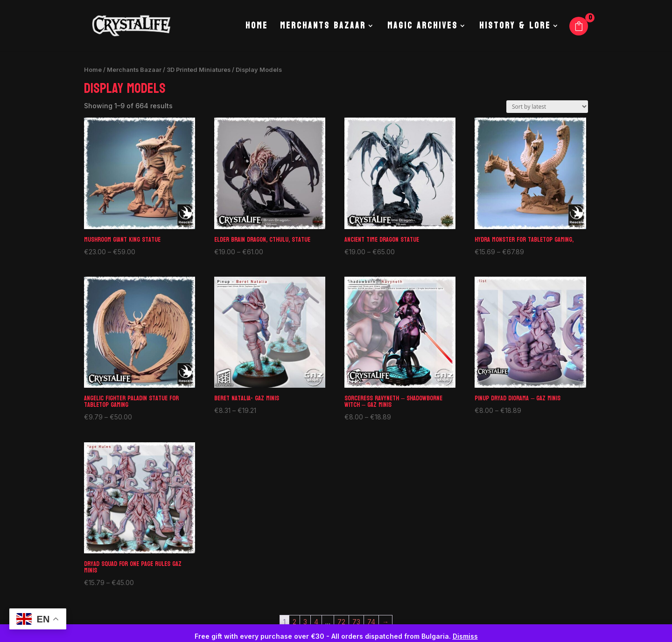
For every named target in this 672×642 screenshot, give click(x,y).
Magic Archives (423, 28)
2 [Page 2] (294, 622)
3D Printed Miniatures (199, 70)
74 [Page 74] (371, 622)
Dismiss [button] (465, 636)
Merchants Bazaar (323, 28)
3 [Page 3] (305, 622)
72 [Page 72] (341, 622)
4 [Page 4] (316, 622)
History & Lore (515, 28)
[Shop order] (547, 107)
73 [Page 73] (356, 622)
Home (257, 28)
